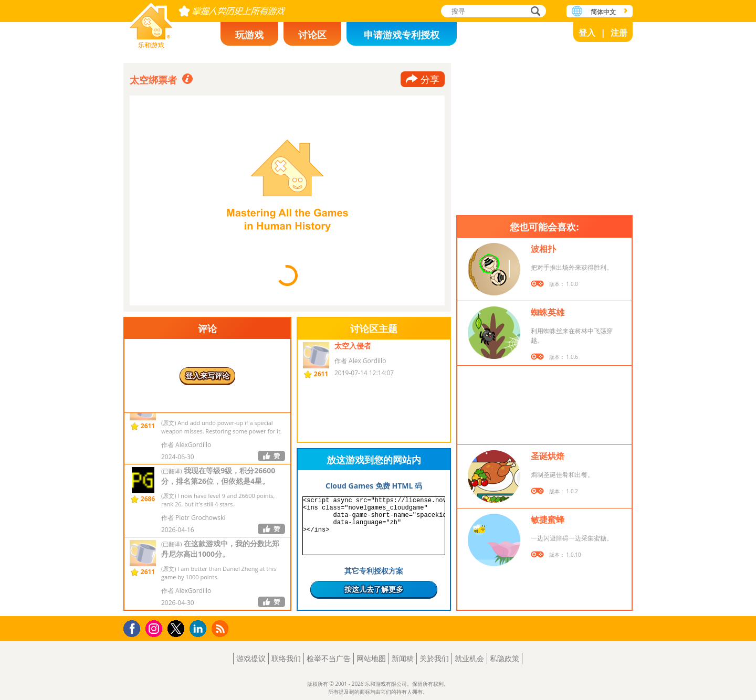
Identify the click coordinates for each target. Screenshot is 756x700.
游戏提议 (251, 658)
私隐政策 (505, 658)
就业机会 (469, 658)
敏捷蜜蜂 (548, 519)
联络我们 (286, 658)
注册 (619, 33)
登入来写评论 (207, 375)
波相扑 (543, 249)
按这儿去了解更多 (374, 589)
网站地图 (371, 658)
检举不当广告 (329, 658)
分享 (430, 79)
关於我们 (434, 658)
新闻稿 (403, 658)
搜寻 (534, 12)
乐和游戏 (151, 22)
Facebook (135, 627)
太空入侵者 (353, 346)
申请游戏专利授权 (402, 35)
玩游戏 (249, 35)
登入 (587, 33)
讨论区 (312, 35)
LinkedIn (200, 629)
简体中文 (603, 12)
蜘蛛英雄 (548, 312)
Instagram (155, 628)
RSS (221, 628)
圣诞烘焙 (548, 456)
